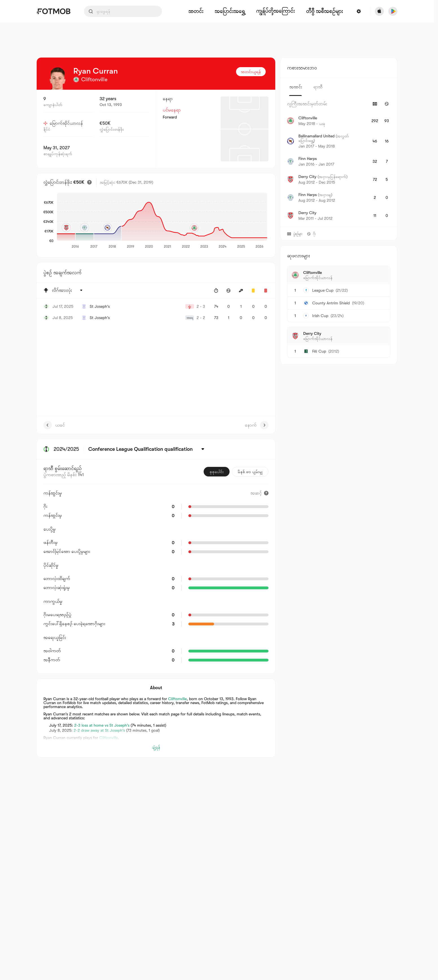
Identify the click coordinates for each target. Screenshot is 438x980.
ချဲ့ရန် (156, 747)
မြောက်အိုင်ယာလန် (63, 123)
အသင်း (296, 87)
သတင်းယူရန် (251, 72)
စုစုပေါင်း (217, 472)
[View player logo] (58, 78)
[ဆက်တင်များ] (359, 11)
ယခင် (54, 425)
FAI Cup (319, 351)
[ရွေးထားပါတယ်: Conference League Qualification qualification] (147, 449)
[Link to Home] (53, 11)
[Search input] (123, 11)
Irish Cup (320, 316)
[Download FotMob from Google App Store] (393, 11)
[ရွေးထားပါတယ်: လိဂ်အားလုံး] (68, 291)
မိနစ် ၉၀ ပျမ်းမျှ (250, 472)
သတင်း (196, 11)
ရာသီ (318, 87)
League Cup (323, 290)
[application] (162, 221)
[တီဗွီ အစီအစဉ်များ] (324, 11)
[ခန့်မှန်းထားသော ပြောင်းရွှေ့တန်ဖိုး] (89, 182)
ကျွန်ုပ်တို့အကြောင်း (275, 11)
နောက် (257, 425)
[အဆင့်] (259, 493)
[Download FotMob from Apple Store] (379, 11)
